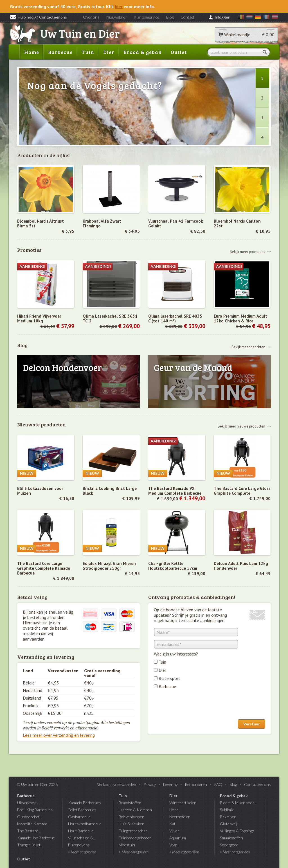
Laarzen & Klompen (135, 810)
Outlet (179, 52)
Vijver (174, 831)
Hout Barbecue (81, 831)
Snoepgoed (229, 845)
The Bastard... (29, 831)
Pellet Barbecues (82, 810)
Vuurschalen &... (82, 838)
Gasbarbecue (79, 817)
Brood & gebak (143, 52)
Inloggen (222, 17)
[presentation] (197, 706)
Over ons (91, 17)
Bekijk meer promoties (247, 251)
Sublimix (227, 810)
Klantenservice (146, 17)
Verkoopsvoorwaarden (117, 784)
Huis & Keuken (131, 824)
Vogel (174, 845)
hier (119, 6)
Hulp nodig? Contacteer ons (38, 17)
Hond (174, 810)
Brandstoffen (130, 803)
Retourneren (196, 784)
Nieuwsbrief (116, 17)
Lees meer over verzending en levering (59, 735)
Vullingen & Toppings (237, 831)
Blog (170, 17)
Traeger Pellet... (30, 845)
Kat (172, 824)
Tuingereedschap (133, 831)
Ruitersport (169, 678)
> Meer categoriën (82, 852)
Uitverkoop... (28, 803)
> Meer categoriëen (134, 852)
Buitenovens (79, 845)
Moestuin (127, 845)
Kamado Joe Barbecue (36, 838)
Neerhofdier (180, 817)
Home (32, 52)
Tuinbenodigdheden (135, 838)
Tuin (88, 52)
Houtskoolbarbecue (85, 824)
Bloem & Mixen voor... (238, 803)
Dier (109, 52)
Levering (170, 784)
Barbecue (60, 52)
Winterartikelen (183, 803)
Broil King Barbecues (35, 810)
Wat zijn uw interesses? (176, 654)
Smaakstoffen (231, 838)
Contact (187, 17)
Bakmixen (228, 817)
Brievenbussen (131, 817)
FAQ (218, 784)
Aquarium (178, 838)
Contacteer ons (257, 784)
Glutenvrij (229, 824)
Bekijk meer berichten (248, 347)
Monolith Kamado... (34, 824)
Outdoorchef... (29, 817)
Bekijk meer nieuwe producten (241, 426)
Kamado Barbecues (85, 803)
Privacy (150, 784)
